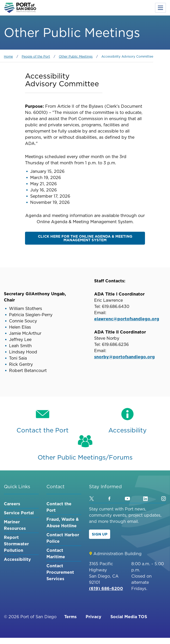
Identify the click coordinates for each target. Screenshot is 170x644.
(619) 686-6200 (106, 588)
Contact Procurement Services (60, 572)
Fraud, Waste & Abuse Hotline (63, 522)
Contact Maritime (56, 553)
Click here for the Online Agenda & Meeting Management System (85, 238)
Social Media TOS (129, 617)
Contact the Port (59, 507)
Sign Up (100, 534)
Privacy (94, 617)
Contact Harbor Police (63, 538)
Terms (70, 617)
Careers (12, 504)
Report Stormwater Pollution (16, 544)
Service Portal (19, 513)
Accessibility (17, 559)
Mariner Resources (15, 525)
